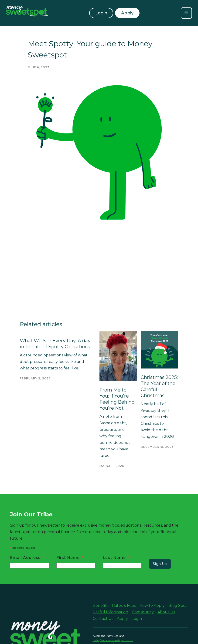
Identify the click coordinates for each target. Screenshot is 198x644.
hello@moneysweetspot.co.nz (113, 640)
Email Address (27, 557)
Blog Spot (178, 606)
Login (101, 13)
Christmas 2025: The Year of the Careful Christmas (159, 386)
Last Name (116, 557)
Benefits (101, 606)
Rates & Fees (124, 606)
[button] (186, 13)
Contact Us (103, 619)
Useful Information (110, 612)
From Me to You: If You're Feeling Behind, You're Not (118, 399)
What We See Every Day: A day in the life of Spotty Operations (55, 344)
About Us (166, 612)
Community (143, 612)
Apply (122, 619)
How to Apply (152, 606)
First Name (70, 557)
